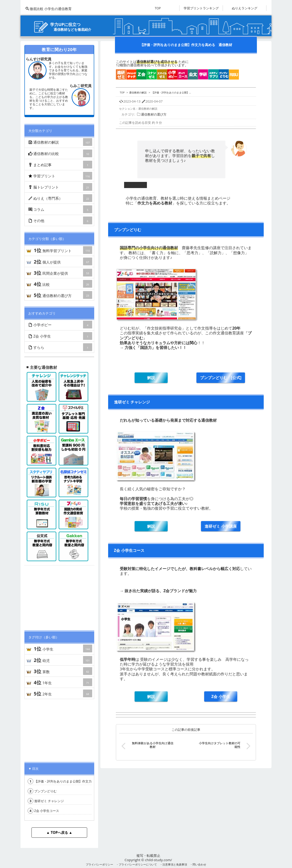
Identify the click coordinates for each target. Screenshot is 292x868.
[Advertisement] (59, 596)
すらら (60, 347)
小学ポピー (60, 325)
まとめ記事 (60, 165)
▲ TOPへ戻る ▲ (59, 832)
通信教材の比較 (60, 153)
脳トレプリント (60, 187)
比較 (63, 284)
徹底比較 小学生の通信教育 (48, 9)
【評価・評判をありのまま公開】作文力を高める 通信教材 (74, 781)
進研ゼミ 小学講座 (221, 526)
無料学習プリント (63, 250)
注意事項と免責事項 (175, 864)
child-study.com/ (159, 860)
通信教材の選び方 (63, 295)
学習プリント (60, 176)
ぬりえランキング (245, 8)
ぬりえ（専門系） (60, 198)
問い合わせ (199, 864)
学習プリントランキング (201, 8)
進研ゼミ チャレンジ (46, 801)
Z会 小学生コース (43, 811)
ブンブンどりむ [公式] (221, 378)
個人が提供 (63, 261)
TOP (158, 8)
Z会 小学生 (60, 336)
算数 (63, 671)
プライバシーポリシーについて (138, 864)
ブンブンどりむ (42, 791)
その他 (60, 220)
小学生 (63, 648)
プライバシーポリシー (99, 864)
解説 (151, 378)
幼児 (63, 660)
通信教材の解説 (60, 142)
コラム (60, 209)
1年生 (63, 682)
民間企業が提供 (63, 273)
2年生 (63, 693)
